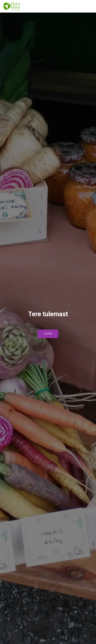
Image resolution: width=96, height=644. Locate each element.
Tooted (48, 334)
